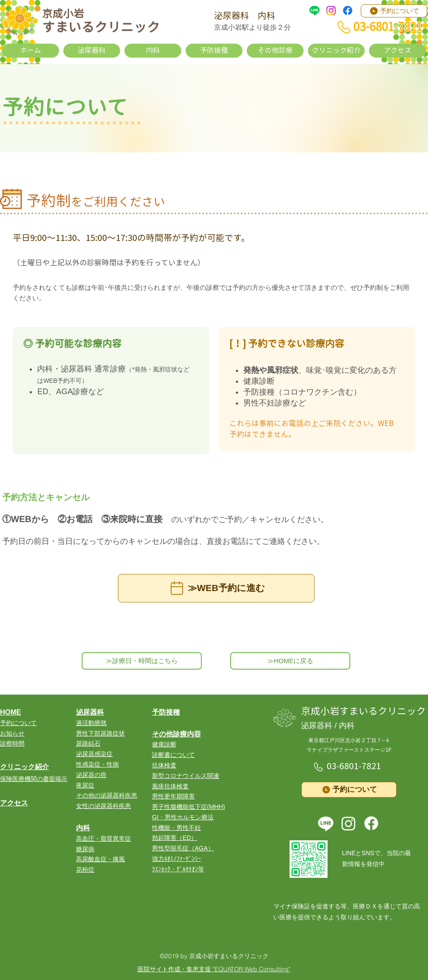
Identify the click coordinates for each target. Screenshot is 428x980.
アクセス (14, 803)
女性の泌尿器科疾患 (104, 806)
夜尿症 (85, 785)
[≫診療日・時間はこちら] (142, 661)
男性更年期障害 (173, 796)
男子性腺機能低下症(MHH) (188, 807)
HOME (10, 712)
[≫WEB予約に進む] (216, 588)
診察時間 (12, 743)
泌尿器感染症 (94, 754)
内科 (83, 828)
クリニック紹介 (24, 767)
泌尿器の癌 (91, 775)
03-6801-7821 (354, 766)
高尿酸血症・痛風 (100, 859)
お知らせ (12, 733)
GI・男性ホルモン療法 (183, 817)
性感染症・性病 (97, 764)
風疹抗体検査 (170, 786)
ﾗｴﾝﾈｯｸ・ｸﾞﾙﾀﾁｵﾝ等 (178, 869)
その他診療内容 (176, 734)
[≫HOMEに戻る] (290, 661)
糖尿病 (85, 849)
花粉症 (85, 870)
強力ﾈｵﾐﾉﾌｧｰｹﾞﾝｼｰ (176, 859)
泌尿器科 (90, 712)
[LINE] (314, 10)
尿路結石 (88, 743)
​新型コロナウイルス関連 (186, 776)
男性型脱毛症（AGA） (183, 848)
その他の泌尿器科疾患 (107, 795)
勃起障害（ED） (174, 838)
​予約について (18, 723)
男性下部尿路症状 (100, 733)
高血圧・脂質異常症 (104, 839)
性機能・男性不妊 (176, 828)
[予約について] (394, 11)
